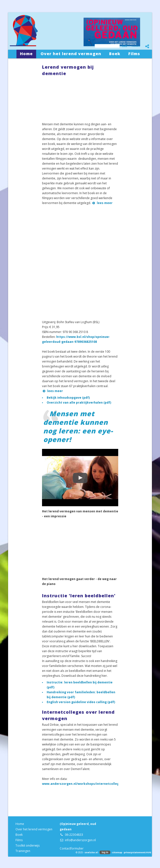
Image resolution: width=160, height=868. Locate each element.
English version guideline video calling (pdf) (81, 702)
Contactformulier (72, 848)
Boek (19, 835)
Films (19, 840)
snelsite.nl (91, 852)
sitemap (117, 852)
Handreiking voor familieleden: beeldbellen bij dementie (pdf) (81, 695)
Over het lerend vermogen (34, 829)
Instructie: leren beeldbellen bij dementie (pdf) (80, 685)
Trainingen (23, 851)
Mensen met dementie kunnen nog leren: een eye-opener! (78, 426)
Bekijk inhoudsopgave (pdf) (68, 398)
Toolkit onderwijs (28, 845)
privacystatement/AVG (138, 852)
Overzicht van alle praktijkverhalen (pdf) (79, 402)
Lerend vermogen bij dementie (68, 70)
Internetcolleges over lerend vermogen (78, 715)
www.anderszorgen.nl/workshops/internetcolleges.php (86, 784)
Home (20, 824)
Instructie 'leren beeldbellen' (79, 596)
